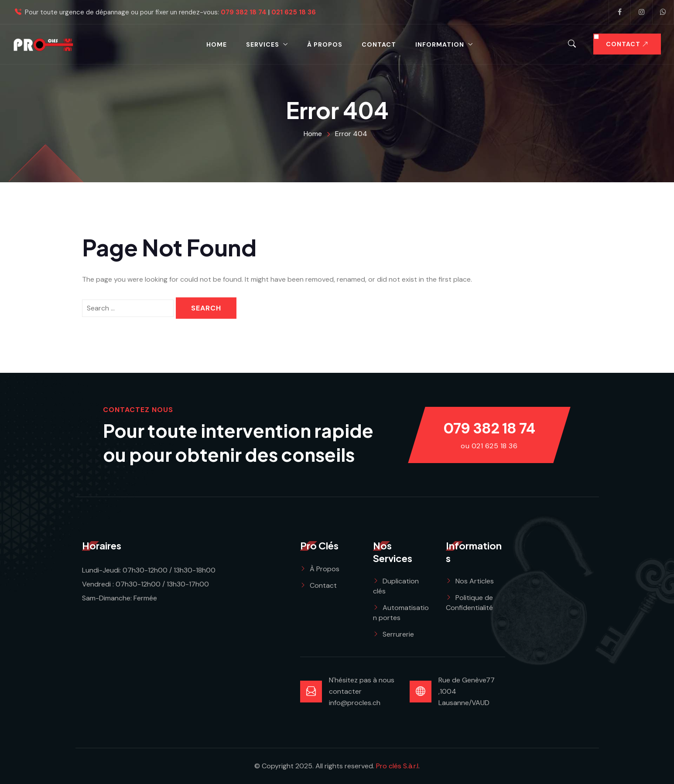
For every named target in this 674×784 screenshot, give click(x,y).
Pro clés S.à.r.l (397, 766)
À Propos (325, 569)
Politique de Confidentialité (469, 603)
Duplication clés (396, 586)
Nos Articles (475, 581)
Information (440, 44)
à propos (325, 44)
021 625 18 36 (294, 12)
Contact (379, 44)
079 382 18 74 (244, 12)
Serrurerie (398, 634)
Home (217, 44)
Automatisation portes (401, 613)
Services (263, 44)
